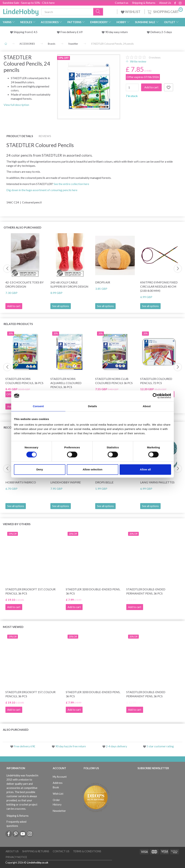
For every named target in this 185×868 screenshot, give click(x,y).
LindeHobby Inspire (66, 482)
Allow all (145, 469)
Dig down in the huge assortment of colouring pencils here (42, 190)
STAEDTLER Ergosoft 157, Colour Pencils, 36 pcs (30, 591)
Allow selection (92, 469)
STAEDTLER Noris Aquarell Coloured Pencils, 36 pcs (66, 383)
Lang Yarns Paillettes (157, 482)
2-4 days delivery (116, 746)
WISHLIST (131, 12)
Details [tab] (92, 406)
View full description (16, 105)
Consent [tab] (38, 406)
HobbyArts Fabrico (21, 482)
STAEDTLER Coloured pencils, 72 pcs (156, 381)
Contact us (122, 3)
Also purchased (16, 730)
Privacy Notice (16, 857)
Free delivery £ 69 (71, 32)
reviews (155, 57)
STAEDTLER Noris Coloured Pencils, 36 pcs (24, 381)
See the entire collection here (71, 184)
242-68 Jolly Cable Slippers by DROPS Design (69, 284)
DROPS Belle (104, 482)
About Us (165, 3)
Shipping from (22, 32)
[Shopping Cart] (165, 11)
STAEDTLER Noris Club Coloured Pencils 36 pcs (114, 381)
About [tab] (147, 406)
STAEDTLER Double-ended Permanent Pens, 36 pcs (146, 591)
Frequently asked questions (16, 824)
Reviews (45, 136)
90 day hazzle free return (71, 746)
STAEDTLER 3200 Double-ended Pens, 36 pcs (93, 591)
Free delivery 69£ (24, 746)
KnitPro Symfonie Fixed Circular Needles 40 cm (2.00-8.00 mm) (159, 286)
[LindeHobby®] (21, 11)
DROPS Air (103, 282)
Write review (138, 61)
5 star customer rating (160, 746)
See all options (61, 306)
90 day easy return (116, 32)
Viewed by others (17, 524)
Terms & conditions (87, 851)
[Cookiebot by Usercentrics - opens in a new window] (155, 396)
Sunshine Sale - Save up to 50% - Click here (29, 3)
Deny (40, 469)
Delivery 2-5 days (161, 32)
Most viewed (13, 627)
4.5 (35, 32)
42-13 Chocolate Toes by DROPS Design (24, 284)
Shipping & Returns (144, 3)
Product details (20, 136)
